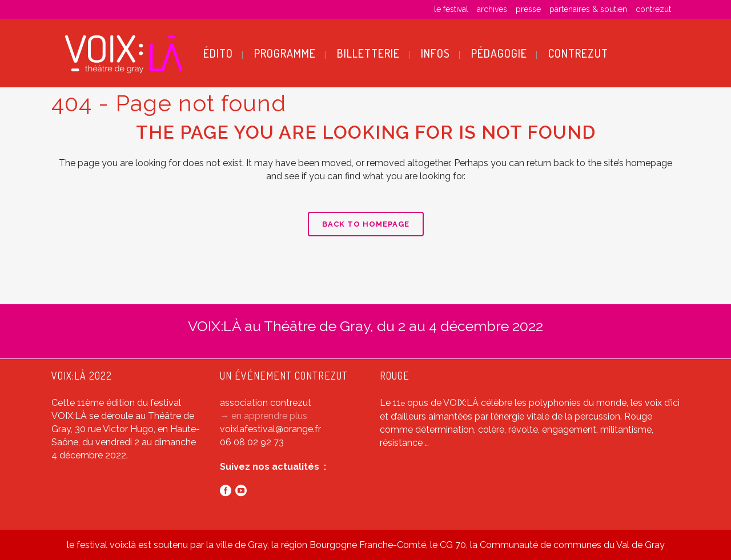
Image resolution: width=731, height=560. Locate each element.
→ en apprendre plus (264, 416)
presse (528, 9)
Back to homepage (366, 224)
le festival (451, 9)
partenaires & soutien (588, 9)
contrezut (653, 9)
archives (492, 9)
